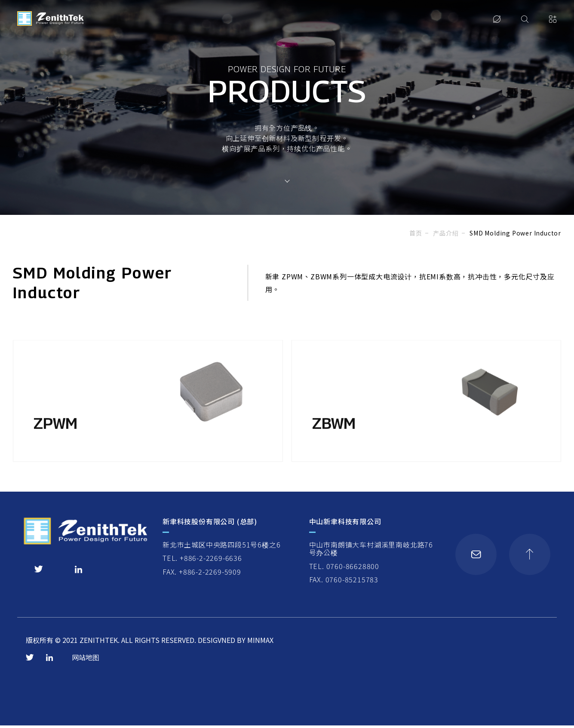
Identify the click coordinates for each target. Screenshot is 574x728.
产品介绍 (446, 233)
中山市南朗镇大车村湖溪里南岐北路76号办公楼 (371, 551)
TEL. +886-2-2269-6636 (202, 561)
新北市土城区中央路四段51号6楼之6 (221, 547)
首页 (416, 233)
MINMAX (260, 643)
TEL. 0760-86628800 (344, 569)
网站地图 (86, 660)
